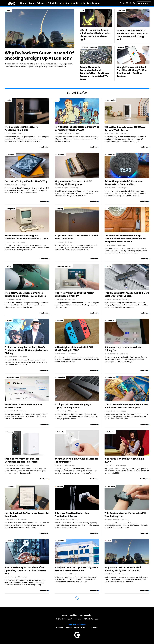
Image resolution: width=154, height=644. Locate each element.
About (64, 615)
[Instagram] (127, 3)
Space (9, 11)
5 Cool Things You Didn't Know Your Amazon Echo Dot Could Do (124, 183)
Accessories (111, 100)
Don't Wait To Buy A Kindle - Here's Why (26, 181)
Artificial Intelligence (90, 47)
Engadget (60, 627)
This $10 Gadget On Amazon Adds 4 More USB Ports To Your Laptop (127, 294)
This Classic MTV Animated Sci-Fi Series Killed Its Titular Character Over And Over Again (95, 35)
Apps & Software (13, 378)
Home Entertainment (64, 266)
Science (41, 3)
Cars (68, 3)
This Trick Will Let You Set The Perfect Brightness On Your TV (74, 294)
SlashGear (94, 627)
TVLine (76, 627)
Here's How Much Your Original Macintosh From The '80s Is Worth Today (27, 237)
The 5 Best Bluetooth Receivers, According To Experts (21, 128)
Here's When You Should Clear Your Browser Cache (24, 406)
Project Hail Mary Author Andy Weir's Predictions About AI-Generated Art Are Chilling (26, 350)
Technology (11, 154)
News (23, 3)
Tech (31, 3)
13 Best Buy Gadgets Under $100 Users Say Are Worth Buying (125, 128)
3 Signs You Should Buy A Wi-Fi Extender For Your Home (76, 460)
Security (10, 432)
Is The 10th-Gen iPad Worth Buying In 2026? (124, 460)
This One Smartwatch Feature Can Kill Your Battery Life (125, 515)
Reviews (96, 3)
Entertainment (55, 3)
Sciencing (84, 627)
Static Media (67, 619)
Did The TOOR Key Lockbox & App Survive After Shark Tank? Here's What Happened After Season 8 (125, 239)
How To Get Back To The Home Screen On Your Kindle (27, 515)
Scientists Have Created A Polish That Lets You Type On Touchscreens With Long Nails (133, 35)
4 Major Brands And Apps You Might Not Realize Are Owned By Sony (76, 569)
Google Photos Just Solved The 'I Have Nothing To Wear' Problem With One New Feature (133, 72)
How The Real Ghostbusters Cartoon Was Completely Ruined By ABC (77, 128)
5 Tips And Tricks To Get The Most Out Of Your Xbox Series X (76, 237)
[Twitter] (124, 3)
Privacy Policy (86, 615)
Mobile (122, 47)
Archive (74, 615)
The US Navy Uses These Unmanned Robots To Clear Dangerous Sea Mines (25, 294)
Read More (44, 147)
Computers (11, 209)
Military (10, 266)
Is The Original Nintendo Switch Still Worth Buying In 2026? (74, 349)
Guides (77, 3)
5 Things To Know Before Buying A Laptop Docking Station (73, 406)
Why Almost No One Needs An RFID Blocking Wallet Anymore (73, 183)
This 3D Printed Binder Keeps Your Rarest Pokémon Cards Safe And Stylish (127, 406)
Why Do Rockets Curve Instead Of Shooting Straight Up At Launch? (39, 56)
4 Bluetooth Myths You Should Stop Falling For (123, 349)
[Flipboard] (131, 3)
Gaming (60, 209)
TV (83, 11)
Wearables (111, 486)
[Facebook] (120, 3)
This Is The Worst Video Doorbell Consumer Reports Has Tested (22, 460)
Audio (9, 100)
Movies (9, 320)
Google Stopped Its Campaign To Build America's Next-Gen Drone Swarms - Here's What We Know (94, 73)
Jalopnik (69, 627)
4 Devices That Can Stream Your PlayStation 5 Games (72, 515)
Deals (86, 3)
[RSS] (134, 3)
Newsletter (144, 3)
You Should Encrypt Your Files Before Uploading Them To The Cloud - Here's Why (25, 570)
